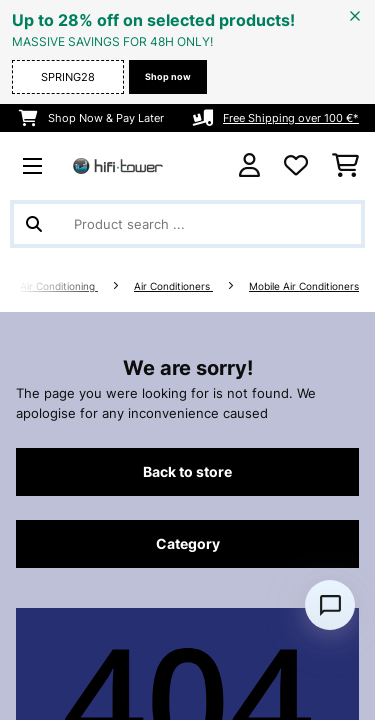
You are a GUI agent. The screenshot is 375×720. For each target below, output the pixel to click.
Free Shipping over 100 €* (291, 118)
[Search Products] (187, 224)
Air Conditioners (173, 286)
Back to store (187, 472)
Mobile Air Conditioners (304, 286)
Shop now (168, 76)
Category (188, 544)
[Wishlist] (296, 166)
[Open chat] (330, 605)
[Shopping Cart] (345, 166)
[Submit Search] (34, 224)
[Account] (249, 165)
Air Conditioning (59, 286)
